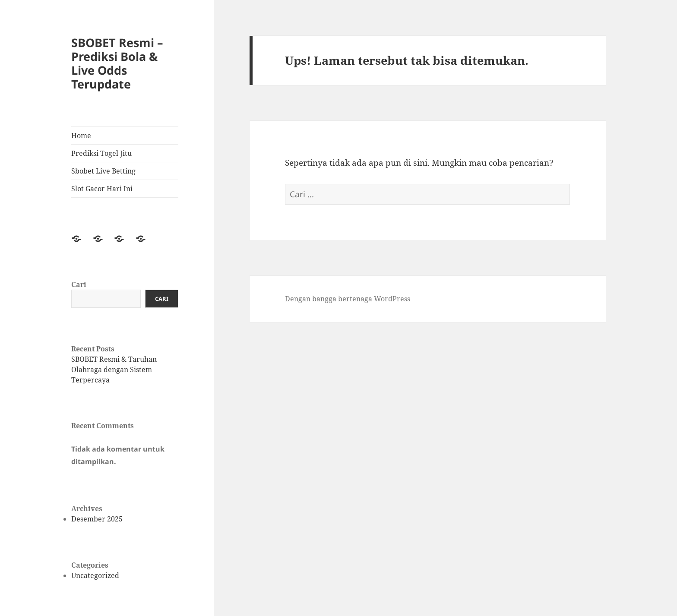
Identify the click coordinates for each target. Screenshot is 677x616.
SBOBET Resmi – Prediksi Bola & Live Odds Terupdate (117, 63)
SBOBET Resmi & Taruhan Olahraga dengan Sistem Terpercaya (114, 370)
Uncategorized (95, 575)
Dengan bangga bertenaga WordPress (348, 299)
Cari (79, 284)
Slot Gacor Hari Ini (102, 189)
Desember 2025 (97, 519)
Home (81, 136)
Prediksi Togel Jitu (101, 153)
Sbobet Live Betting (103, 171)
